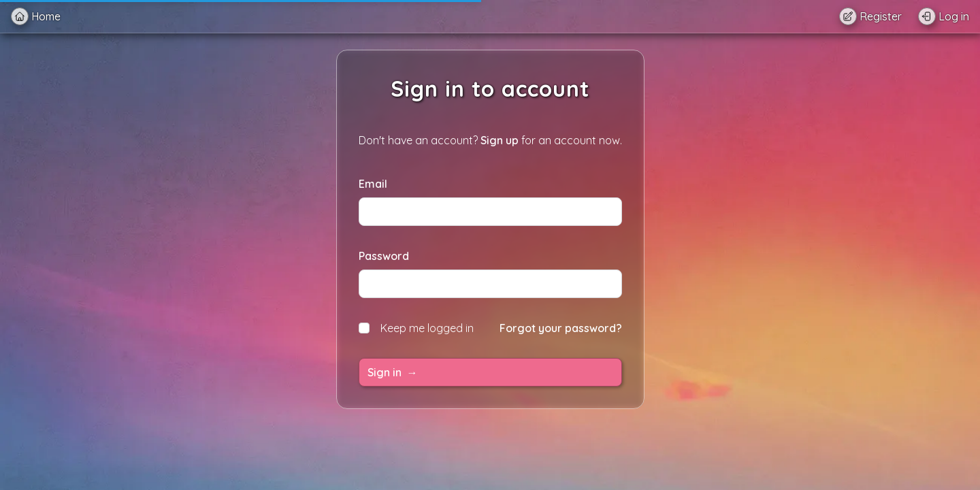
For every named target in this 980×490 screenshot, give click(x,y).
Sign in (393, 372)
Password (384, 256)
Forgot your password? (561, 328)
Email (373, 184)
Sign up (500, 140)
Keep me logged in (416, 328)
